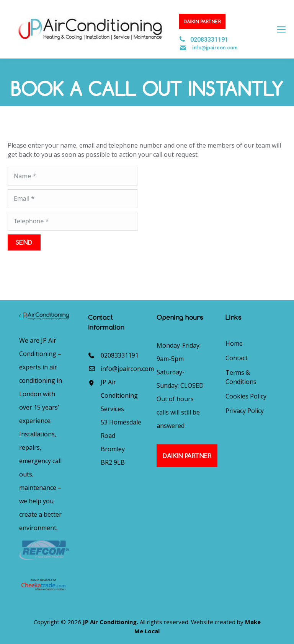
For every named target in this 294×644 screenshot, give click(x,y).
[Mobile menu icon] (281, 29)
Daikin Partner (202, 21)
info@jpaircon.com (215, 48)
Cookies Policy (246, 396)
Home (234, 343)
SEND (24, 242)
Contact (237, 358)
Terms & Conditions (241, 377)
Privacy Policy (245, 411)
